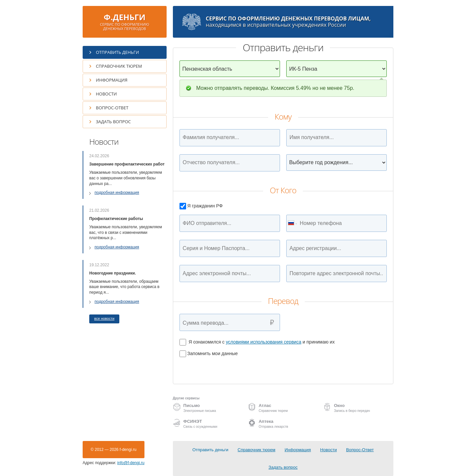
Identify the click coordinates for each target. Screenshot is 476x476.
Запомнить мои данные (209, 353)
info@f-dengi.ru (131, 463)
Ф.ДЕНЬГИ (125, 21)
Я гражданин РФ (201, 206)
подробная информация (117, 193)
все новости (104, 318)
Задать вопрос (113, 122)
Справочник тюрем (119, 66)
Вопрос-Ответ (112, 108)
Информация (112, 80)
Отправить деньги (117, 52)
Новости (106, 94)
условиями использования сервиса (263, 342)
